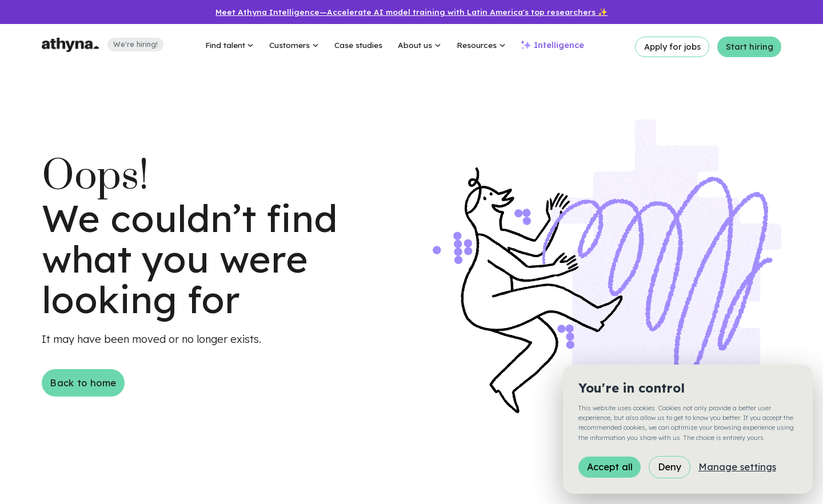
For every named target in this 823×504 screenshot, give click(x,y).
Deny (670, 467)
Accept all (610, 467)
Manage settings (737, 467)
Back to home (83, 383)
